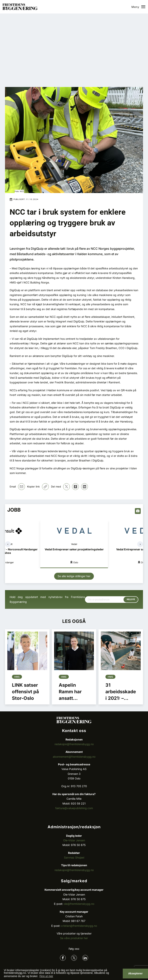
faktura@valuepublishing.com (74, 808)
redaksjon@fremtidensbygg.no (74, 744)
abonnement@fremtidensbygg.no (74, 757)
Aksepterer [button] (135, 973)
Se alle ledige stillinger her (74, 576)
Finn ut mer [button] (46, 976)
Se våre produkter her (74, 938)
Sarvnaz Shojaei (74, 857)
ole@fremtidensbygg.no (79, 904)
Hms (17, 677)
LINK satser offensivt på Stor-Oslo (25, 692)
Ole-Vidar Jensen (74, 840)
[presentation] (8, 544)
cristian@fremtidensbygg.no (79, 926)
